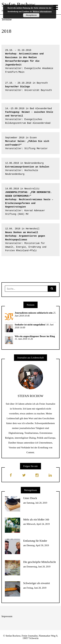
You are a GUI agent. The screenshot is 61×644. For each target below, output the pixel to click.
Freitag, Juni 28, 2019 (36, 588)
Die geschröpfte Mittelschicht (40, 562)
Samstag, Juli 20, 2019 (37, 503)
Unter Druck (30, 498)
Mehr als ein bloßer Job (36, 520)
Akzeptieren (31, 15)
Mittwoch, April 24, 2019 (38, 524)
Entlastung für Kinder (35, 541)
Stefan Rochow (18, 5)
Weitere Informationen (42, 11)
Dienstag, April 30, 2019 (38, 545)
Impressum (7, 616)
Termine (7, 19)
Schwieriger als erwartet (37, 583)
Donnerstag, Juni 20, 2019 (38, 567)
